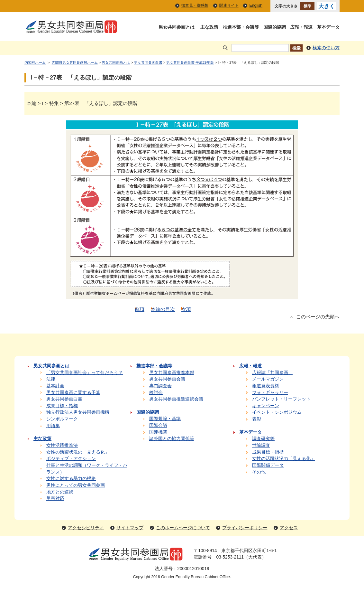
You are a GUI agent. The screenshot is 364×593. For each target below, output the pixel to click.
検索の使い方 (326, 48)
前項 (140, 309)
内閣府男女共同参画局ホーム (75, 62)
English (256, 5)
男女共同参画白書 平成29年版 (190, 62)
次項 (186, 309)
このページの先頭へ (318, 317)
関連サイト (229, 5)
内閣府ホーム (35, 62)
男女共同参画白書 (148, 62)
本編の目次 (163, 309)
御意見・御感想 (195, 5)
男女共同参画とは (116, 62)
